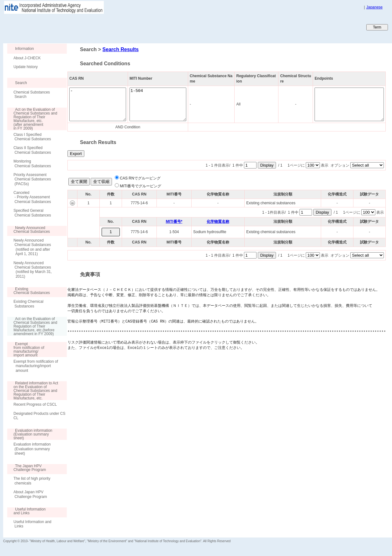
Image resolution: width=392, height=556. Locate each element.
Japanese (374, 7)
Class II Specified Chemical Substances (32, 150)
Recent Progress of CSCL (35, 404)
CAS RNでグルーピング (140, 178)
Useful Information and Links (32, 524)
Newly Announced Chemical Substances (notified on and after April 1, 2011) (32, 247)
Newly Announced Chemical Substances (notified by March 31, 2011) (33, 270)
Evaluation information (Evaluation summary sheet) (32, 449)
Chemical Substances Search (32, 94)
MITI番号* (174, 222)
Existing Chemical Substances (28, 304)
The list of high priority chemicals (32, 481)
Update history (26, 67)
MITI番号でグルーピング (140, 186)
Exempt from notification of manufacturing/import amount (36, 366)
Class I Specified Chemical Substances (32, 137)
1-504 (167, 104)
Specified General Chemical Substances (32, 213)
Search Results (121, 49)
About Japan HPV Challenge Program (30, 494)
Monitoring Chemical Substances (32, 163)
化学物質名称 (218, 222)
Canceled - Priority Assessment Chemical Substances (32, 197)
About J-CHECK (27, 58)
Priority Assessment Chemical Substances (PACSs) (32, 179)
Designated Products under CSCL (39, 416)
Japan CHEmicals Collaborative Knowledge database (79, 27)
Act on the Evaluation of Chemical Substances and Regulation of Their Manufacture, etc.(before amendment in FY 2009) (32, 326)
